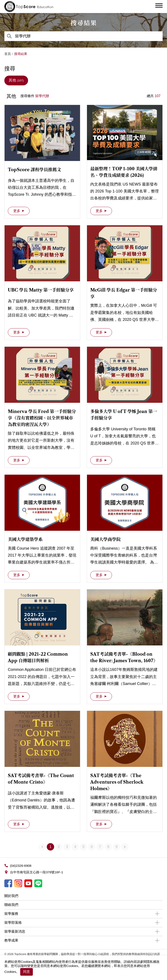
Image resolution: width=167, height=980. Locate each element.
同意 (27, 972)
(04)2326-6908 (21, 866)
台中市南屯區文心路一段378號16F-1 (37, 872)
